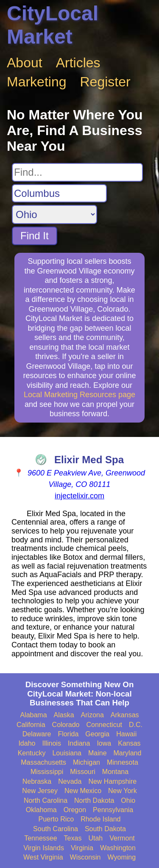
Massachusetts (43, 762)
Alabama (33, 715)
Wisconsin (85, 857)
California (31, 725)
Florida (68, 734)
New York (123, 791)
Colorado (66, 725)
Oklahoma (41, 810)
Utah (95, 838)
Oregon (75, 810)
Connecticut (105, 725)
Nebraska (37, 781)
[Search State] (54, 214)
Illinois (51, 743)
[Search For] (77, 172)
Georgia (97, 734)
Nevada (70, 781)
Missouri (83, 772)
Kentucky (32, 753)
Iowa (104, 743)
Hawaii (126, 734)
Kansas (129, 743)
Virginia (82, 848)
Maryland (128, 753)
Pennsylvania (113, 810)
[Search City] (59, 194)
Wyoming (122, 857)
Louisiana (67, 753)
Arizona (92, 715)
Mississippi (47, 772)
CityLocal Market (53, 25)
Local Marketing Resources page (79, 395)
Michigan (86, 762)
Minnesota (123, 762)
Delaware (37, 734)
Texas (73, 838)
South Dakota (105, 829)
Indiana (79, 743)
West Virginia (43, 857)
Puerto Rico (56, 819)
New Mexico (83, 791)
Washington (118, 848)
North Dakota (94, 800)
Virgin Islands (44, 848)
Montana (115, 772)
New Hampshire (112, 781)
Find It (35, 236)
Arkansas (125, 715)
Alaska (64, 715)
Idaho (27, 743)
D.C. (136, 725)
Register (105, 82)
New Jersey (40, 791)
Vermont (122, 838)
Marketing (37, 82)
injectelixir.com (79, 496)
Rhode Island (100, 819)
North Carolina (46, 800)
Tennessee (40, 838)
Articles (78, 63)
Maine (98, 753)
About (25, 63)
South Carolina (56, 829)
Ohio (128, 800)
